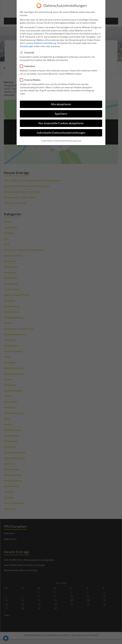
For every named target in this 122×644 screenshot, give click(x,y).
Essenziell (28, 50)
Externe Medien (31, 77)
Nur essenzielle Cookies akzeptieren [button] (61, 121)
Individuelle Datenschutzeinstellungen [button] (61, 130)
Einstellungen (27, 44)
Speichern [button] (61, 111)
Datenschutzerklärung (45, 41)
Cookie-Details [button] (47, 138)
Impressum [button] (77, 138)
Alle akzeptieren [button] (61, 102)
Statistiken (29, 64)
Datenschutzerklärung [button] (63, 138)
